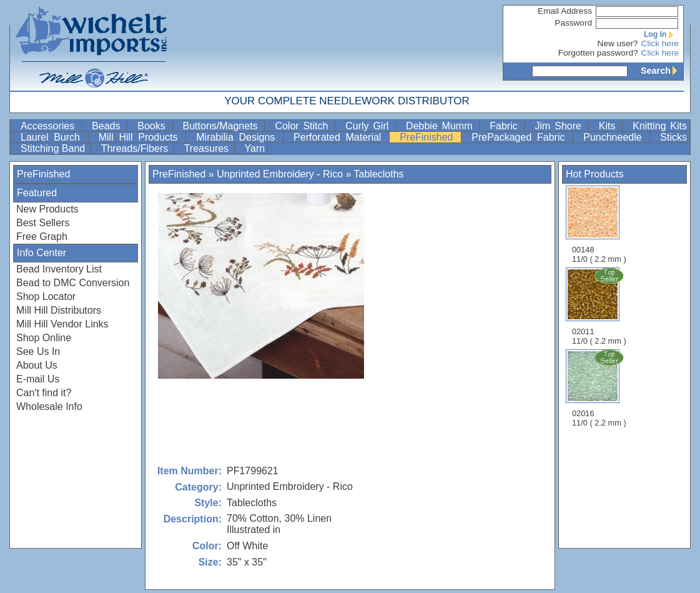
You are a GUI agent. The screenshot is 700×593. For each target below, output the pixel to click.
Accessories (50, 126)
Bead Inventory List (59, 269)
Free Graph (42, 237)
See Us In (38, 351)
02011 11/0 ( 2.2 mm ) (600, 306)
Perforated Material (340, 137)
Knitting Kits (660, 126)
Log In (661, 34)
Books (153, 126)
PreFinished (429, 137)
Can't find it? (44, 393)
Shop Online (44, 338)
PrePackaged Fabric (521, 137)
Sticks (673, 137)
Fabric (505, 126)
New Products (47, 209)
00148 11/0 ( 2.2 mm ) (599, 225)
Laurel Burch (53, 137)
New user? (618, 43)
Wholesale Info (49, 406)
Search (662, 71)
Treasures (208, 148)
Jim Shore (560, 126)
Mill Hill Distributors (59, 310)
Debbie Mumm (441, 126)
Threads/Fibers (136, 148)
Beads (108, 126)
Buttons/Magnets (223, 126)
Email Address (565, 11)
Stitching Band (54, 148)
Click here (660, 43)
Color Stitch (303, 126)
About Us (37, 365)
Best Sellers (43, 223)
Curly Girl (369, 126)
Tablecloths (379, 174)
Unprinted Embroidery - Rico (280, 174)
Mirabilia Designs (238, 137)
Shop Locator (46, 296)
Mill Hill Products (141, 137)
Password (573, 23)
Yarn (255, 148)
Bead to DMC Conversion (73, 283)
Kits (609, 126)
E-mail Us (38, 379)
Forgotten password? (598, 53)
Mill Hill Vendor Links (62, 324)
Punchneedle (615, 137)
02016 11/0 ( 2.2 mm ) (600, 388)
